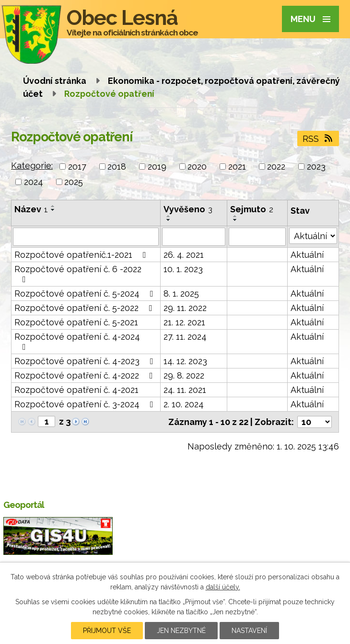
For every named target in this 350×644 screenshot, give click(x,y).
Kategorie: (32, 166)
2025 (74, 182)
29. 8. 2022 (184, 375)
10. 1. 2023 (183, 269)
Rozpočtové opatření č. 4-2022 (86, 375)
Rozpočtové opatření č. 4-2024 (77, 341)
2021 (237, 167)
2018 (117, 167)
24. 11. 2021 (185, 390)
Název (31, 209)
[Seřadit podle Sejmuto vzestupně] (235, 216)
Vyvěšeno (188, 209)
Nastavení (249, 631)
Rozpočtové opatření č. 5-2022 (85, 308)
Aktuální (307, 255)
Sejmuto (252, 209)
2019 (157, 167)
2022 (276, 167)
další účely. (223, 587)
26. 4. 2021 (184, 255)
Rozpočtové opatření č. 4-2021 (76, 390)
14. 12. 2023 (185, 361)
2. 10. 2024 (184, 404)
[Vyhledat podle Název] (86, 237)
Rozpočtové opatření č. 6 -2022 (78, 274)
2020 (197, 167)
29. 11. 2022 (185, 308)
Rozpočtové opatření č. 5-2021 (76, 322)
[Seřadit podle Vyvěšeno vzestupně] (169, 216)
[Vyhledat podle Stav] (313, 236)
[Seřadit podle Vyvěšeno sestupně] (169, 220)
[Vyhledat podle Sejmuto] (257, 237)
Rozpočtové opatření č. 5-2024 (86, 293)
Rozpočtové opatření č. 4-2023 (86, 361)
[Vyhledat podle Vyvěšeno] (194, 237)
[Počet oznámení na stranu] (315, 422)
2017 (77, 167)
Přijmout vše (107, 631)
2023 (316, 167)
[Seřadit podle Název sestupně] (53, 210)
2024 (34, 182)
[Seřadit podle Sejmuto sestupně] (235, 220)
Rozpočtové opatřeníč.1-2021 (82, 255)
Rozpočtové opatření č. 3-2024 (86, 404)
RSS (318, 139)
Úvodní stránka (55, 81)
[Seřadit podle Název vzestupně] (53, 206)
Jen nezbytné (181, 631)
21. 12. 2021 (184, 322)
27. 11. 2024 (185, 337)
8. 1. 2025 (181, 293)
